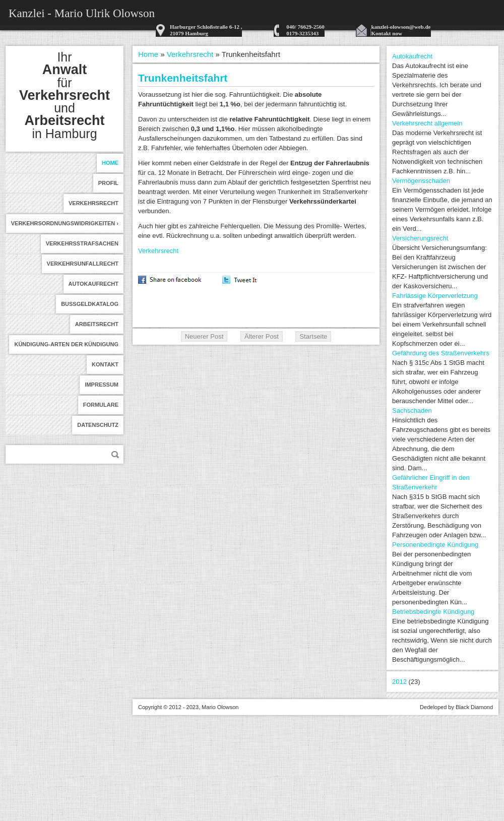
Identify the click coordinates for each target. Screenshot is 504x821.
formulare (101, 405)
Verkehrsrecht (93, 203)
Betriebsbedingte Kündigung (433, 612)
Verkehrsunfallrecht (83, 264)
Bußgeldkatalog (90, 304)
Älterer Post (262, 336)
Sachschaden (412, 411)
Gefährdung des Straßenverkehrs (441, 353)
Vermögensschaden (421, 181)
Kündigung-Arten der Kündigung (66, 344)
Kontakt (105, 364)
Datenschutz (98, 425)
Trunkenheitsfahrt (183, 78)
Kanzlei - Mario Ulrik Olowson (82, 13)
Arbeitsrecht (97, 324)
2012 (399, 682)
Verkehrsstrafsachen (82, 243)
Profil (108, 183)
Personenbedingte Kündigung (435, 545)
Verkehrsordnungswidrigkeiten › (65, 223)
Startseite (313, 336)
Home (110, 163)
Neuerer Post (204, 336)
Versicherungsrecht (420, 238)
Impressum (102, 385)
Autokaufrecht (93, 284)
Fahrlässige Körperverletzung (435, 296)
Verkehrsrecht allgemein (427, 123)
